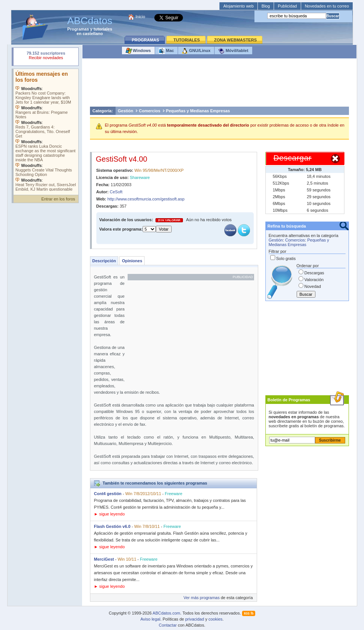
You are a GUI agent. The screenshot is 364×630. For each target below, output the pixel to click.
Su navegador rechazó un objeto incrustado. (46, 56)
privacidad (195, 619)
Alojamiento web (238, 6)
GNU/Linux (196, 51)
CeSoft (116, 192)
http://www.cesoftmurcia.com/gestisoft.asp (146, 199)
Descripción (104, 261)
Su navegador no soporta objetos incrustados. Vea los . (46, 130)
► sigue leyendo (110, 514)
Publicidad (287, 6)
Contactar (168, 625)
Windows (138, 51)
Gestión (126, 111)
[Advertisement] (219, 84)
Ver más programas (201, 598)
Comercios (150, 111)
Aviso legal (150, 619)
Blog (266, 6)
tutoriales (103, 29)
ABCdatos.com (166, 613)
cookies (216, 619)
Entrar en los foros (58, 199)
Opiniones (132, 261)
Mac (166, 51)
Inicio (140, 17)
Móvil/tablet (233, 51)
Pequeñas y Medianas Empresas (198, 111)
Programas (78, 29)
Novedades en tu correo (327, 6)
